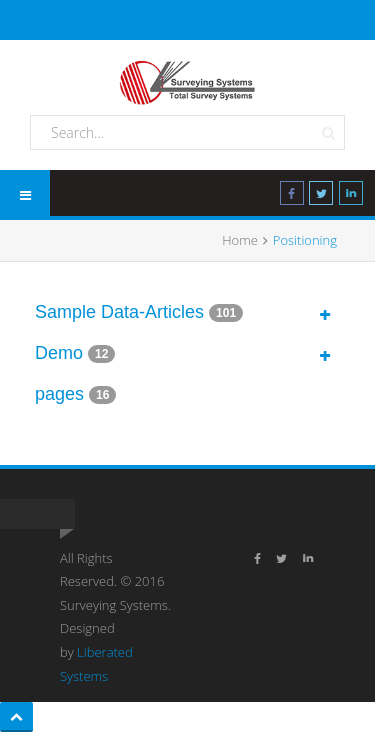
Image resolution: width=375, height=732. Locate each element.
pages (59, 394)
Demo (59, 353)
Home (240, 240)
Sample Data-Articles (119, 312)
